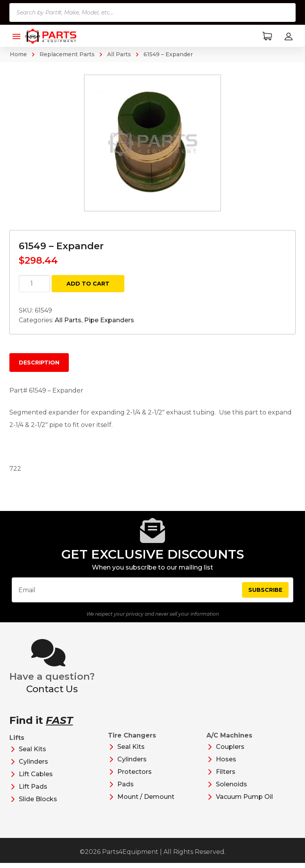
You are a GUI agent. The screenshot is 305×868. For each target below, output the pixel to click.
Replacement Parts (67, 54)
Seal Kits (32, 754)
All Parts (119, 54)
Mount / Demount (146, 802)
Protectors (135, 777)
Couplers (230, 752)
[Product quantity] (34, 284)
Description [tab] (39, 363)
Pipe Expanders (109, 320)
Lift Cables (36, 779)
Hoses (226, 764)
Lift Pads (33, 792)
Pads (126, 789)
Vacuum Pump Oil (244, 802)
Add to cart (88, 284)
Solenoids (231, 789)
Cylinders (33, 767)
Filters (226, 777)
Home (18, 54)
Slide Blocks (38, 804)
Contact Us (52, 694)
